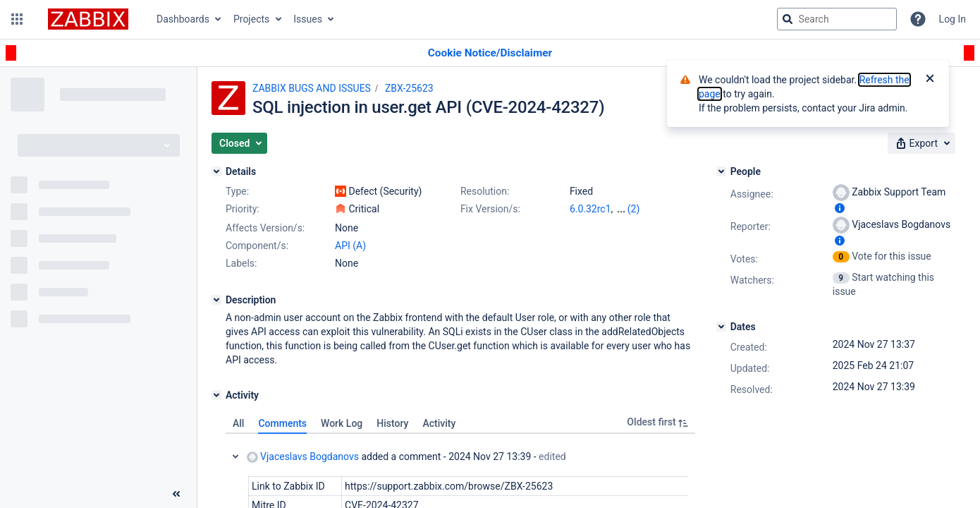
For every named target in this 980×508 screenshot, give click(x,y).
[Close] (930, 80)
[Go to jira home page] (88, 19)
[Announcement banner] (490, 53)
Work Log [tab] (342, 423)
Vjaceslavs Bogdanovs (303, 457)
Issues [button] (308, 19)
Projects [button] (251, 19)
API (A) (350, 246)
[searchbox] (837, 19)
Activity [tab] (439, 423)
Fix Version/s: (490, 209)
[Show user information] (840, 208)
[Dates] (721, 327)
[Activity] (216, 395)
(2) (634, 209)
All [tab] (238, 423)
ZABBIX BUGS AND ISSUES (312, 88)
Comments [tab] (282, 423)
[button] (17, 19)
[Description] (216, 300)
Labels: (241, 263)
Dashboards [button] (183, 19)
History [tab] (392, 423)
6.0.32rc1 (590, 209)
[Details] (216, 171)
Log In (953, 19)
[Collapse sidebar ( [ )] (176, 494)
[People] (721, 171)
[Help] (918, 19)
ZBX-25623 (409, 88)
